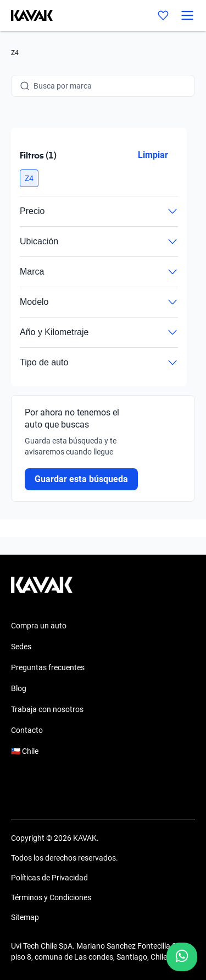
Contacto (27, 730)
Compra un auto (39, 626)
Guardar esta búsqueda (81, 479)
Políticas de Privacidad (49, 878)
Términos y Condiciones (51, 897)
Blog (19, 688)
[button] (29, 178)
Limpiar (153, 155)
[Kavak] (26, 15)
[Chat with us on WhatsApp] (182, 957)
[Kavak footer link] (42, 590)
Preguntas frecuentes (48, 667)
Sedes (21, 647)
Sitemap (25, 917)
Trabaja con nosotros (47, 709)
